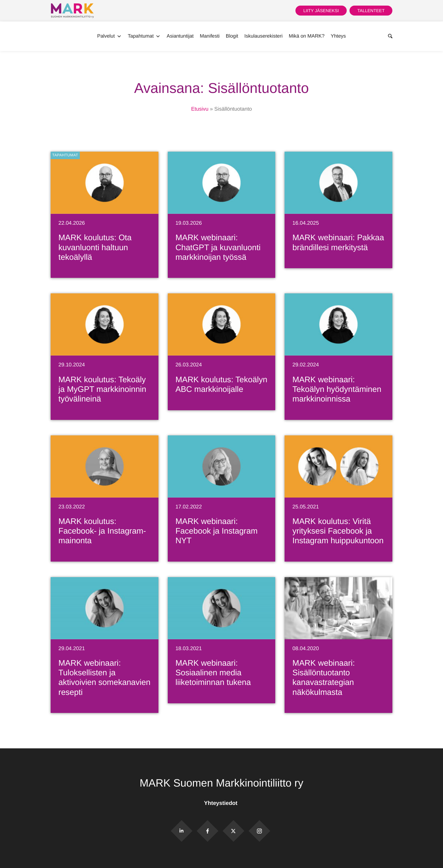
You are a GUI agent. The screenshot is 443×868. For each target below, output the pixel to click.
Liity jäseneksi (321, 11)
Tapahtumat (144, 36)
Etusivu (200, 109)
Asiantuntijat (180, 36)
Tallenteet (371, 11)
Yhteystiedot (221, 803)
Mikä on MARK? (306, 36)
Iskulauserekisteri (264, 36)
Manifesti (210, 36)
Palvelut (110, 36)
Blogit (232, 36)
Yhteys (338, 36)
